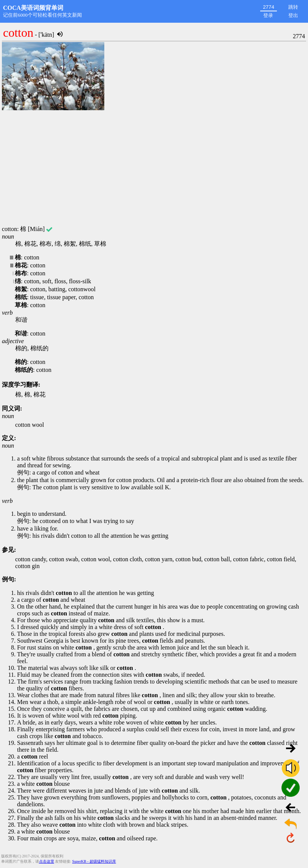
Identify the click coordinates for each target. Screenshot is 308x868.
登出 (293, 15)
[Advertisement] (154, 169)
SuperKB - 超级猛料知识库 (94, 861)
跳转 (293, 7)
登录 (268, 15)
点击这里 (47, 861)
